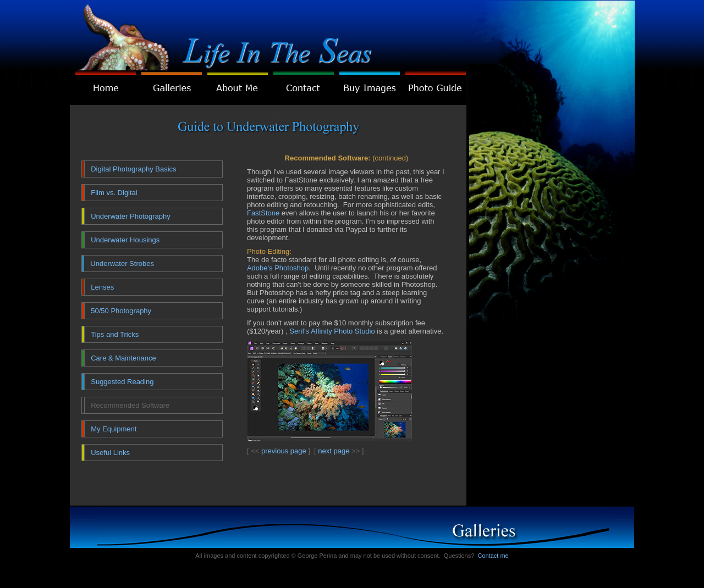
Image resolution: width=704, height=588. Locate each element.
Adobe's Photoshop (278, 268)
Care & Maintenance (123, 358)
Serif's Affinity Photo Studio (332, 331)
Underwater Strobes (122, 264)
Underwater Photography (131, 216)
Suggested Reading (122, 382)
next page (334, 451)
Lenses (102, 287)
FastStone (263, 213)
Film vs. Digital (114, 193)
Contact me (493, 556)
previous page (284, 451)
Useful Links (110, 453)
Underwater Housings (125, 240)
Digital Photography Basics (133, 169)
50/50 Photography (121, 311)
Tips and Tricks (115, 334)
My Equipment (114, 429)
